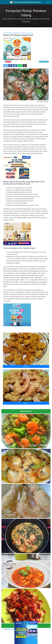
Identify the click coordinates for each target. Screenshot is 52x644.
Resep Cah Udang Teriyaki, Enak (25, 33)
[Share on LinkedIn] (15, 66)
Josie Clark (8, 62)
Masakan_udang (12, 33)
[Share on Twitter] (6, 66)
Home (5, 33)
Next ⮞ (26, 403)
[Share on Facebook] (10, 66)
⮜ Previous (26, 366)
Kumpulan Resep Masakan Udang (25, 2)
